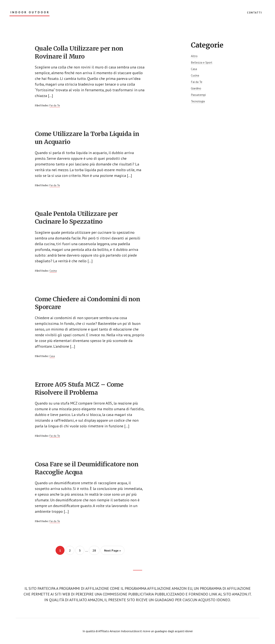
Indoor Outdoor (30, 12)
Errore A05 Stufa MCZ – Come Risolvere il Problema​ (79, 389)
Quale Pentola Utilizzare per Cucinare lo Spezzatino (76, 218)
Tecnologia (198, 101)
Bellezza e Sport (202, 62)
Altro (194, 56)
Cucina (53, 271)
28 (96, 550)
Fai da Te (55, 105)
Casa (52, 356)
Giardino (196, 88)
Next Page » (112, 552)
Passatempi (198, 95)
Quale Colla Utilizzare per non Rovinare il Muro (79, 52)
